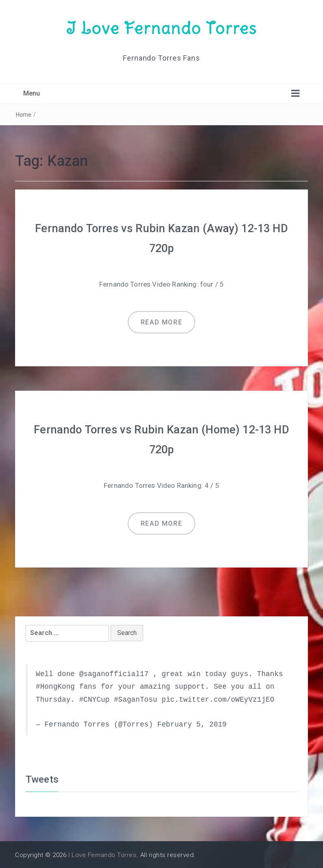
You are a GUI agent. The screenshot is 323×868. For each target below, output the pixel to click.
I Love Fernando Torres (161, 28)
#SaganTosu (136, 698)
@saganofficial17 (114, 672)
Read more (161, 321)
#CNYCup (95, 698)
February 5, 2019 (192, 723)
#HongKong (55, 685)
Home (24, 114)
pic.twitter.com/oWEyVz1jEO (218, 698)
